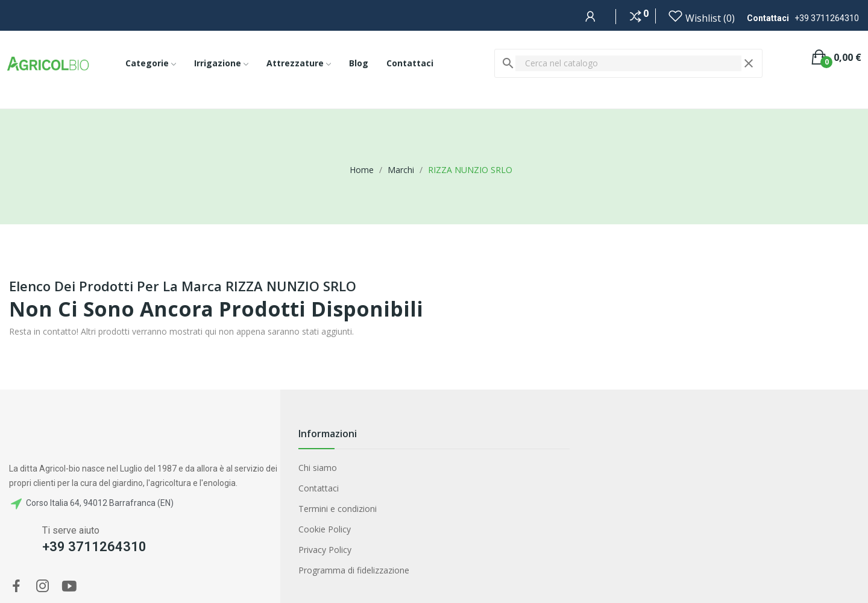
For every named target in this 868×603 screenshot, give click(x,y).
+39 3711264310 (827, 18)
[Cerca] (628, 63)
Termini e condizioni (338, 509)
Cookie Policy (325, 529)
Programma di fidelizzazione (354, 570)
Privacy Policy (325, 550)
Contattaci (319, 488)
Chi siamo (318, 468)
